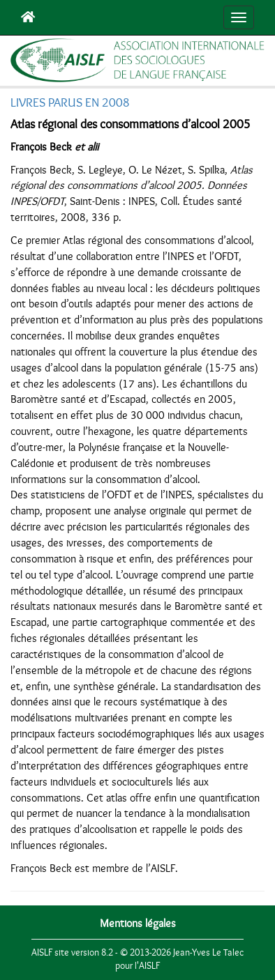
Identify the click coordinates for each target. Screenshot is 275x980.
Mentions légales (138, 924)
